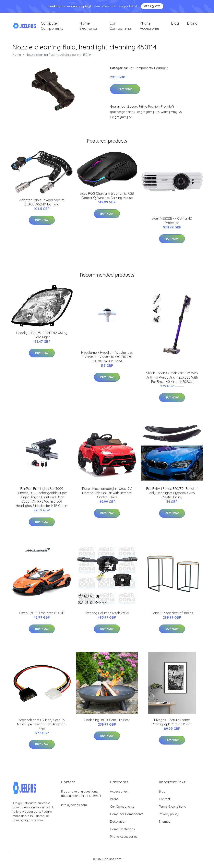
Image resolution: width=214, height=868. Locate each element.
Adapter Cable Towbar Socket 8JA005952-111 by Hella (42, 204)
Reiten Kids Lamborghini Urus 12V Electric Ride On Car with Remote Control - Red (107, 495)
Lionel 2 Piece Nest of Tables (172, 615)
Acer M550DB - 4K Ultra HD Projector (172, 223)
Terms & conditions (172, 808)
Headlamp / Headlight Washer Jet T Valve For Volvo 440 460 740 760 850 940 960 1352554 (107, 359)
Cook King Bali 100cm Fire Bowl (107, 722)
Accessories (119, 793)
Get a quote (152, 6)
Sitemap (165, 824)
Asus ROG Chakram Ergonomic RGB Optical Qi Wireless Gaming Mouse (107, 198)
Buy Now (125, 91)
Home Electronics (88, 27)
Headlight (161, 70)
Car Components (121, 27)
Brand (192, 24)
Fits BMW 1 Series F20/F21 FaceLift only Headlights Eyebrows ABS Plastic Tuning (172, 495)
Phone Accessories (150, 27)
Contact (164, 801)
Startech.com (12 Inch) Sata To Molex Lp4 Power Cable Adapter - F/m (42, 726)
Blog (175, 24)
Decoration (118, 824)
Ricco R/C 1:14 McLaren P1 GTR (42, 615)
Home (17, 57)
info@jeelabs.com (74, 807)
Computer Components (52, 27)
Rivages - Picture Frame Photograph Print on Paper (172, 724)
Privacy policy (169, 816)
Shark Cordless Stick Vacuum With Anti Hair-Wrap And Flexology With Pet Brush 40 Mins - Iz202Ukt (172, 379)
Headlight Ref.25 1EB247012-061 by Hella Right (42, 337)
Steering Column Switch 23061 (107, 615)
